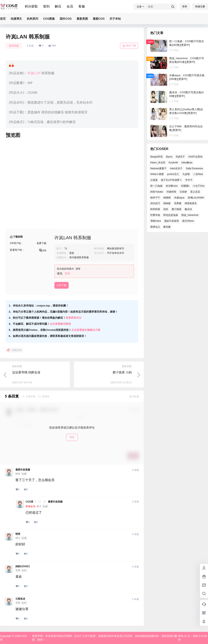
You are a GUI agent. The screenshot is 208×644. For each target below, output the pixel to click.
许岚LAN (34, 73)
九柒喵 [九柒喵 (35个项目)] (186, 174)
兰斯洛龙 (20, 599)
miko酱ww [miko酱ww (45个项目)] (187, 163)
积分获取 (31, 6)
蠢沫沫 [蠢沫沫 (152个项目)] (188, 209)
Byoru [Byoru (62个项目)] (169, 157)
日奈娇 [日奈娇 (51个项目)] (183, 192)
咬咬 (18, 534)
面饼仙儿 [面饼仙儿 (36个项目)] (155, 227)
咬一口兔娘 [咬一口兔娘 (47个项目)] (156, 186)
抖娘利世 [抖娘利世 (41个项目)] (171, 192)
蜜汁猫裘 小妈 (122, 372)
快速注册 (200, 6)
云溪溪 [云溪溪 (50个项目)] (154, 180)
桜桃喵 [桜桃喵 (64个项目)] (167, 198)
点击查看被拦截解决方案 (86, 330)
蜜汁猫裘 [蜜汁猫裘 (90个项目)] (177, 209)
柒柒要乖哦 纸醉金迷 (26, 372)
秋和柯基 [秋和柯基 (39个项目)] (155, 209)
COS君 (29, 502)
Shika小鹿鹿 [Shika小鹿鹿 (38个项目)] (157, 174)
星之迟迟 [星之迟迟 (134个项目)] (195, 192)
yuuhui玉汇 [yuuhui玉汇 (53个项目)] (173, 174)
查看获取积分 (74, 318)
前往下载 (129, 46)
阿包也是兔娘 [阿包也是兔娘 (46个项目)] (171, 215)
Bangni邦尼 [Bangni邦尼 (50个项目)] (157, 157)
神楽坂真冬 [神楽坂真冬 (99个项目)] (191, 203)
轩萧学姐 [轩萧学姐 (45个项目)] (155, 215)
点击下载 (62, 285)
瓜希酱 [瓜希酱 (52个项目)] (178, 203)
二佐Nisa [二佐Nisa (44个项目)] (198, 174)
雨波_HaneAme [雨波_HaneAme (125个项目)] (190, 215)
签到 (46, 6)
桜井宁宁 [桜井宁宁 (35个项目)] (155, 198)
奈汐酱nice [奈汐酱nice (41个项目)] (172, 186)
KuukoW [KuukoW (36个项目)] (173, 163)
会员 (70, 6)
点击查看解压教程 (60, 324)
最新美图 (14, 46)
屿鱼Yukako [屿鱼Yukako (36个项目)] (157, 192)
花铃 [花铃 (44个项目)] (166, 209)
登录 (185, 6)
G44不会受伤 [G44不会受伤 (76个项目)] (196, 157)
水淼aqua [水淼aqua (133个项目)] (179, 198)
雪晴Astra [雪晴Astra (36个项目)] (156, 221)
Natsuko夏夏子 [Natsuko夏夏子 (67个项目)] (158, 168)
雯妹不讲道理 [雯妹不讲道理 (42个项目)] (171, 221)
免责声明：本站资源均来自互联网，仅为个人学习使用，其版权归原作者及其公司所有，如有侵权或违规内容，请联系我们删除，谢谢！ (105, 638)
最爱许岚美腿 (23, 470)
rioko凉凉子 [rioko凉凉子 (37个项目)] (176, 168)
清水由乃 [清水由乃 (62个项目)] (155, 203)
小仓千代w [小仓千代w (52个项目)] (199, 186)
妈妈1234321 (23, 566)
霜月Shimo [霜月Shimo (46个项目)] (188, 221)
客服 (82, 6)
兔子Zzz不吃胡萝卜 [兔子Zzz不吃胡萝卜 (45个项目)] (171, 180)
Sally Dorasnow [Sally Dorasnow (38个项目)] (194, 168)
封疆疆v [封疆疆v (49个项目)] (185, 186)
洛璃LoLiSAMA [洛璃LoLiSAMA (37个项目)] (196, 198)
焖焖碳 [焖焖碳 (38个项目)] (167, 203)
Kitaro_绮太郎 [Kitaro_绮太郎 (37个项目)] (158, 163)
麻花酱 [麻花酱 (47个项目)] (167, 227)
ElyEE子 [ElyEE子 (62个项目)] (180, 157)
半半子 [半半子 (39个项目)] (189, 180)
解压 (58, 6)
